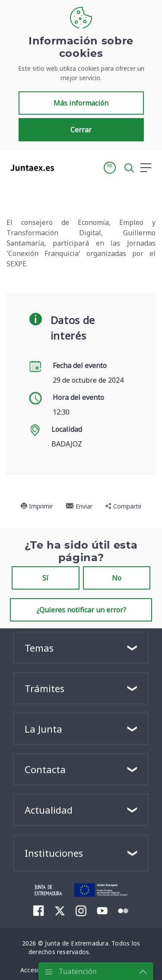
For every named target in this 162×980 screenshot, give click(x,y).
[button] (110, 168)
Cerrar (81, 130)
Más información (81, 103)
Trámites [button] (44, 688)
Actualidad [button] (49, 810)
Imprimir (37, 506)
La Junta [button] (43, 729)
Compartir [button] (124, 506)
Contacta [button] (45, 769)
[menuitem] (39, 910)
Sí (45, 578)
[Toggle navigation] (66, 167)
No (117, 578)
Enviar (79, 506)
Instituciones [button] (54, 853)
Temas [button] (39, 648)
